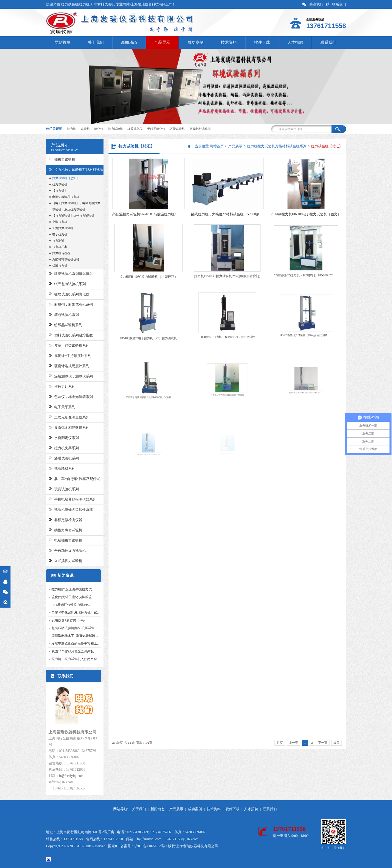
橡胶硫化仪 (135, 129)
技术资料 (229, 42)
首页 (280, 743)
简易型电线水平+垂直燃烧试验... (67, 636)
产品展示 (162, 42)
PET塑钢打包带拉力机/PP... (63, 605)
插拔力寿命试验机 (58, 530)
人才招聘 (295, 42)
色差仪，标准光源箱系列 (64, 396)
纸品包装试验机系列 (60, 283)
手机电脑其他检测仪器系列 (65, 499)
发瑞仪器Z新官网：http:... (62, 620)
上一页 (293, 743)
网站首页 (62, 42)
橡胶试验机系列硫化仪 (62, 294)
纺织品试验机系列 (58, 324)
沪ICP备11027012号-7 (151, 846)
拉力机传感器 (54, 253)
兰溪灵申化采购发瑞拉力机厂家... (68, 612)
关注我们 (313, 4)
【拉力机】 (52, 191)
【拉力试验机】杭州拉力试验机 (66, 216)
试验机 (85, 129)
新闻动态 (129, 42)
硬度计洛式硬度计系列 (62, 365)
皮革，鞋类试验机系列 (62, 345)
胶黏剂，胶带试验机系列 (64, 304)
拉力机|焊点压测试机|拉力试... (66, 589)
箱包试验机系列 (57, 314)
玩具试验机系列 (57, 489)
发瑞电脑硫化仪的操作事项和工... (68, 643)
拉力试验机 (115, 129)
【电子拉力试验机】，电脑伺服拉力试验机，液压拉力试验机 (69, 206)
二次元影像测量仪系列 (62, 417)
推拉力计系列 (55, 386)
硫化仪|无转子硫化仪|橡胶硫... (66, 597)
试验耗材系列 (55, 468)
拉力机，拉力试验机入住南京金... (68, 659)
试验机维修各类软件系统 (64, 509)
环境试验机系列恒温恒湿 (64, 273)
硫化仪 (99, 129)
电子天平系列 (55, 406)
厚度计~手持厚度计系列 (63, 355)
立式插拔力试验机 (58, 560)
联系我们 (336, 4)
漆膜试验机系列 (57, 458)
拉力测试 (51, 241)
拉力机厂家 (52, 247)
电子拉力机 (52, 234)
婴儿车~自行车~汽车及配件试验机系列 (67, 480)
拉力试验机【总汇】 (58, 178)
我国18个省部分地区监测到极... (67, 651)
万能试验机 (177, 129)
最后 (336, 743)
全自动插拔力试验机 (60, 550)
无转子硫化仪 (156, 129)
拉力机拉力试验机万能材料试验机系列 (69, 171)
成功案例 (195, 42)
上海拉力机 (52, 222)
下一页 (323, 743)
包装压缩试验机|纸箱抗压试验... (67, 628)
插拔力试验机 (55, 159)
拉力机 (71, 129)
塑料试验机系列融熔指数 (64, 335)
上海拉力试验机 (55, 228)
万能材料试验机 (200, 129)
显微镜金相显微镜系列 (62, 427)
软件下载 (262, 42)
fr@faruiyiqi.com (64, 776)
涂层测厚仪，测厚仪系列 (64, 376)
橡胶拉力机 (52, 266)
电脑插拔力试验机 (58, 540)
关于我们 (96, 42)
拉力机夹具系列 (57, 448)
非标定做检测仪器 (58, 519)
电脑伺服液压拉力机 (58, 197)
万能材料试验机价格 (58, 259)
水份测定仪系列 (57, 437)
